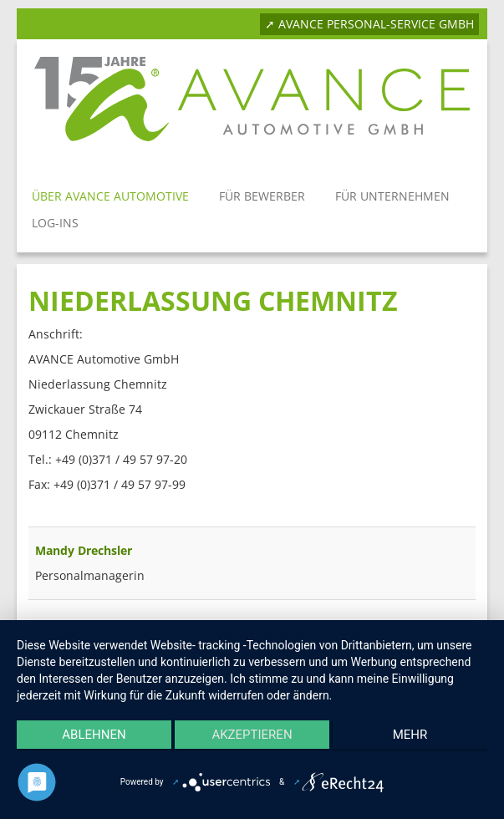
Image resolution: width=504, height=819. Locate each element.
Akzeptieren (252, 735)
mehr (410, 735)
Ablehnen (94, 735)
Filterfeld (29, 510)
